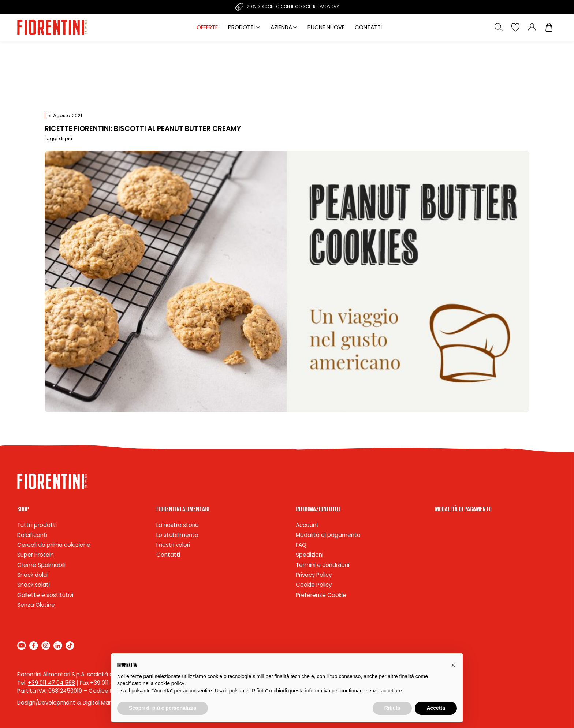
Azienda (281, 27)
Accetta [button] (436, 708)
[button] (453, 665)
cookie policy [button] (170, 683)
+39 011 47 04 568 (51, 683)
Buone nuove (326, 27)
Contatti (368, 27)
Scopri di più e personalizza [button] (163, 708)
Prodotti (241, 27)
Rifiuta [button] (392, 708)
